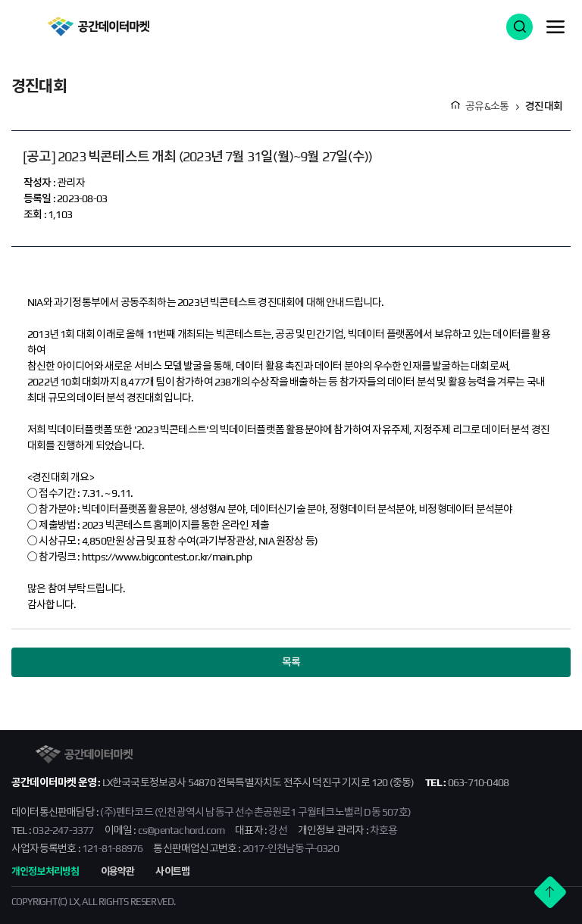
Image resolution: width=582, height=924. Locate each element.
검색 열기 (519, 27)
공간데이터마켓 (98, 27)
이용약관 (118, 871)
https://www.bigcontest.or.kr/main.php (167, 557)
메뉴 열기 (555, 27)
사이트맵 (172, 871)
